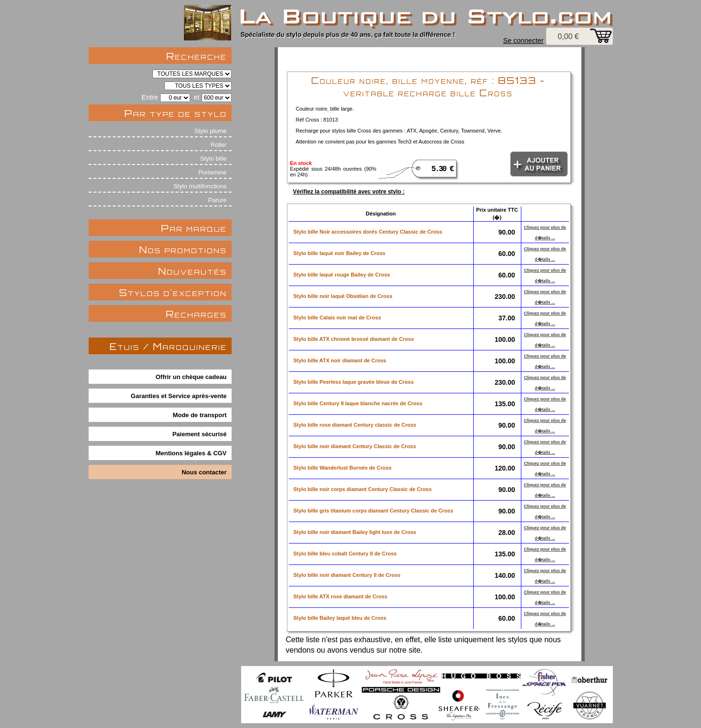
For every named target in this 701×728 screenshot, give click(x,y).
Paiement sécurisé (200, 434)
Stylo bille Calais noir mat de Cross (337, 318)
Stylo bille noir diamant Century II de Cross (347, 575)
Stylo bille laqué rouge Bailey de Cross (342, 275)
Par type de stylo (176, 113)
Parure (218, 200)
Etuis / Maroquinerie (168, 346)
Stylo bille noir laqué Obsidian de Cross (343, 296)
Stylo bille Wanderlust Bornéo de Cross (343, 468)
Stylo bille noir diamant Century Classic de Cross (355, 446)
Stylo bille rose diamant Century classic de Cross (355, 425)
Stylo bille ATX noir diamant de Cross (340, 360)
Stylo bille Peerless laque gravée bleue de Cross (354, 382)
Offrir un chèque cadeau (191, 377)
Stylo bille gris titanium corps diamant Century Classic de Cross (374, 511)
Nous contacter (204, 472)
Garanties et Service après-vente (179, 396)
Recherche (197, 56)
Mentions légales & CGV (191, 453)
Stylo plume (211, 131)
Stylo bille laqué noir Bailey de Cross (340, 253)
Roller (219, 145)
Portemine (212, 172)
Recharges (196, 314)
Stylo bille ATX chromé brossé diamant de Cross (354, 339)
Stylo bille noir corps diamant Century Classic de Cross (363, 489)
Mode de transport (200, 415)
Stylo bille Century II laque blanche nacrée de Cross (358, 403)
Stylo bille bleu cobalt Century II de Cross (345, 554)
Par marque (194, 228)
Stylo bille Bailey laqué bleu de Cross (340, 618)
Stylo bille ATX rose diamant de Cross (340, 596)
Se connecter (523, 41)
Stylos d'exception (173, 292)
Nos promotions (183, 250)
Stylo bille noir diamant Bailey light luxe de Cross (355, 532)
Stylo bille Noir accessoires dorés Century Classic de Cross (368, 232)
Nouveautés (193, 271)
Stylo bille (213, 159)
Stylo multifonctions (200, 186)
